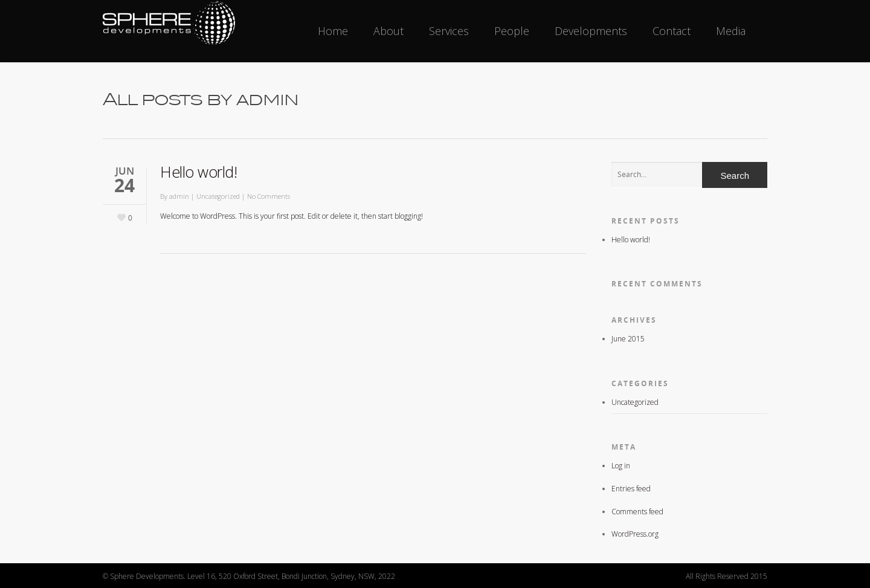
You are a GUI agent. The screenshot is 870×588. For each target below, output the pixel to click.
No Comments (269, 196)
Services (449, 31)
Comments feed (637, 512)
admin (179, 196)
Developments (591, 31)
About (388, 31)
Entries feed (631, 489)
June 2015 (628, 339)
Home (333, 31)
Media (731, 31)
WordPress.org (635, 534)
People (512, 31)
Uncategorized (218, 196)
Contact (672, 31)
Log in (621, 466)
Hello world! (198, 172)
